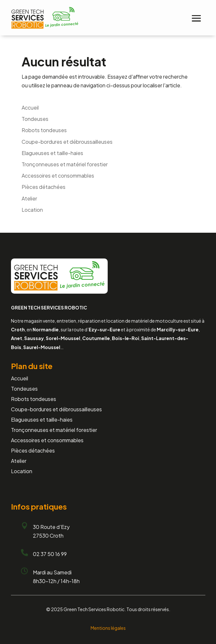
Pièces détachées (44, 187)
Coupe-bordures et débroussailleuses (67, 142)
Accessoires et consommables (58, 176)
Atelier (29, 198)
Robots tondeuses (44, 130)
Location (32, 210)
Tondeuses (35, 119)
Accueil (30, 107)
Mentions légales (108, 628)
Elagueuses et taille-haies (52, 153)
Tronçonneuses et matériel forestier (65, 164)
